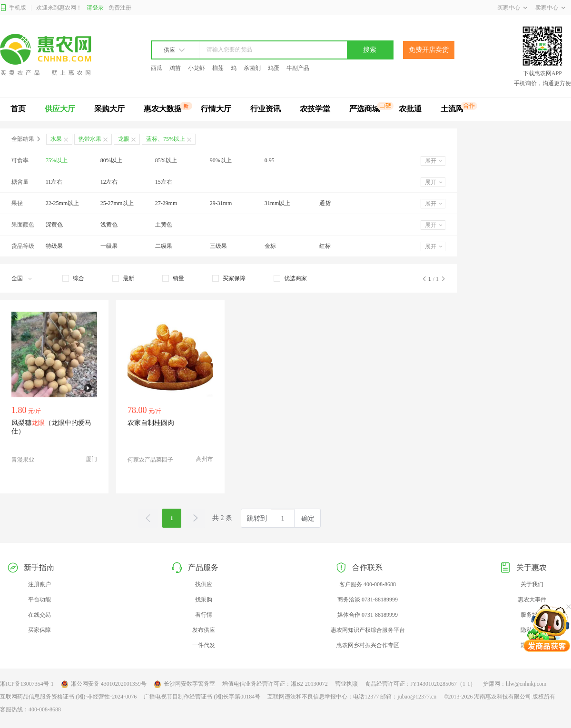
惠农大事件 (532, 600)
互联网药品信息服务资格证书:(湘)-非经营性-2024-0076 (68, 697)
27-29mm (166, 203)
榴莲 (218, 68)
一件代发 (204, 645)
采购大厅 (109, 109)
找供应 (204, 584)
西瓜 (157, 68)
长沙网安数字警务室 (184, 684)
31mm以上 (278, 203)
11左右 (54, 182)
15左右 (164, 182)
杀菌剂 (252, 68)
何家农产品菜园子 (150, 460)
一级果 (109, 246)
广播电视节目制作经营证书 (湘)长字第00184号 (202, 697)
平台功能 (39, 600)
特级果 (54, 246)
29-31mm (221, 203)
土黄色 (164, 225)
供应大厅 (60, 109)
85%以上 (166, 160)
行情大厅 (216, 109)
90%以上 (221, 160)
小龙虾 (197, 68)
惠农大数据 (163, 109)
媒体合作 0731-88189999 (368, 615)
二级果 (164, 246)
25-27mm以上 (117, 203)
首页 (18, 109)
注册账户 (39, 584)
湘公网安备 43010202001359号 (104, 684)
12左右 (109, 182)
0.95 (270, 160)
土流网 (452, 109)
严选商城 (364, 109)
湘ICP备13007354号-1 (27, 684)
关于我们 (532, 584)
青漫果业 (23, 460)
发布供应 (204, 630)
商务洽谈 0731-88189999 (368, 600)
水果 (56, 139)
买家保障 (39, 630)
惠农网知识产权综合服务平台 (368, 630)
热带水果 (90, 139)
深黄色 (54, 225)
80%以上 (111, 160)
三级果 (218, 246)
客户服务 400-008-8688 (368, 584)
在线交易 (39, 615)
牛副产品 (298, 68)
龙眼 (124, 139)
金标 (270, 246)
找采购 (204, 600)
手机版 (13, 8)
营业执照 (346, 684)
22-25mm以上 (63, 203)
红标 (325, 246)
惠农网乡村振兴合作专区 (368, 645)
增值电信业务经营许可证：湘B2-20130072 (275, 684)
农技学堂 (315, 109)
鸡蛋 (274, 68)
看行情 (204, 615)
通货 (325, 203)
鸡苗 (175, 68)
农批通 (410, 109)
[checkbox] (73, 278)
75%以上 (57, 160)
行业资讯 (266, 109)
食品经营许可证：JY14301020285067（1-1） (420, 684)
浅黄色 (109, 225)
